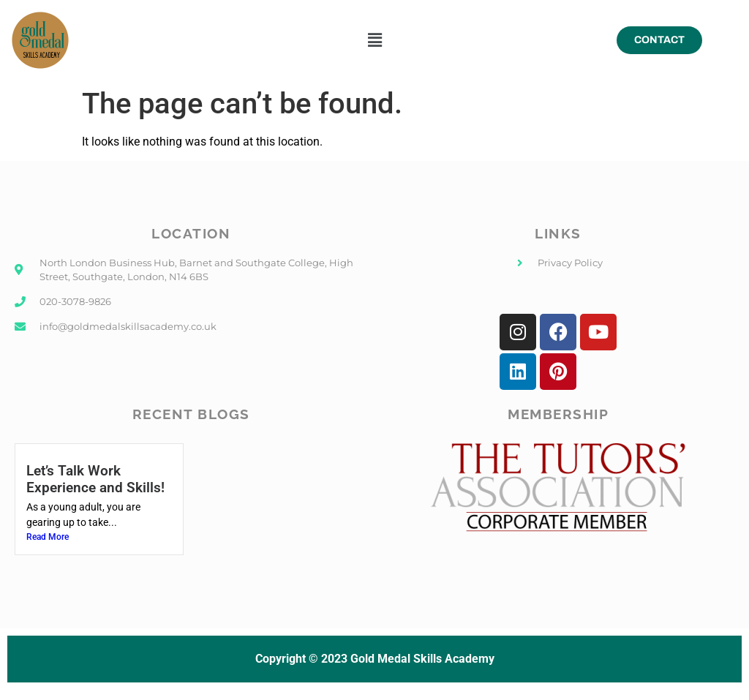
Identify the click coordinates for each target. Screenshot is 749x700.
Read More (48, 537)
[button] (374, 40)
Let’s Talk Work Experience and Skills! (95, 479)
